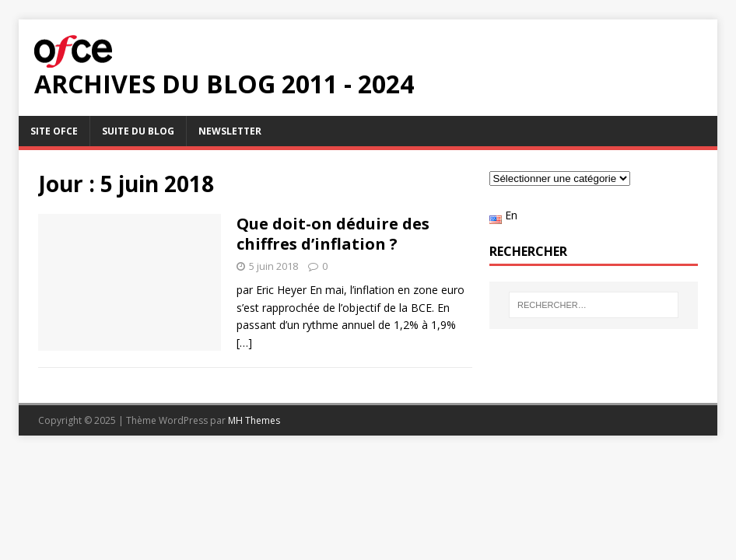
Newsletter (230, 131)
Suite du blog (138, 131)
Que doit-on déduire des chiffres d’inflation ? (333, 234)
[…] (244, 343)
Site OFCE (54, 131)
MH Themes (254, 420)
